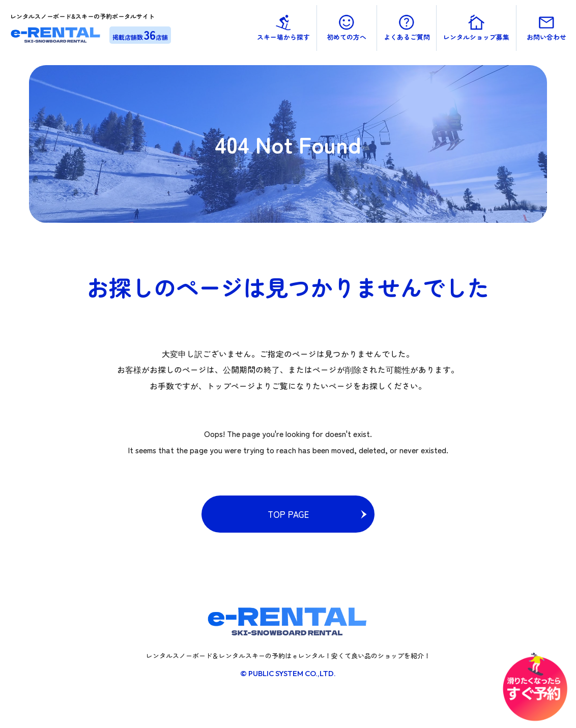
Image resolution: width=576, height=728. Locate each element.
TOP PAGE (288, 514)
